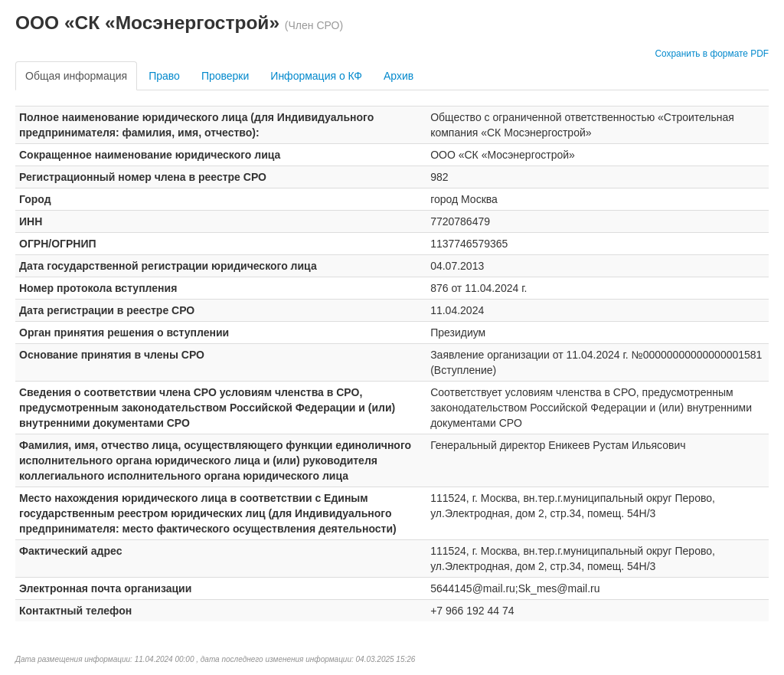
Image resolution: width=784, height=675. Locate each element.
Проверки (225, 76)
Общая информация (76, 76)
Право (164, 76)
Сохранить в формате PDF (712, 54)
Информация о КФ (316, 76)
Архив (399, 76)
